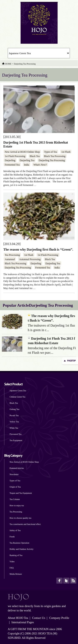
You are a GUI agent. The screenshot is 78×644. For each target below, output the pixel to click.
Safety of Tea (15, 530)
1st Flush (66, 152)
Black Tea (35, 156)
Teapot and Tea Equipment (21, 493)
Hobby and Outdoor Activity (22, 549)
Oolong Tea (14, 409)
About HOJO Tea (18, 618)
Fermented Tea (12, 165)
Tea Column (15, 499)
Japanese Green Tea (18, 391)
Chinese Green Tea (17, 397)
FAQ (12, 568)
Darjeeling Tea (27, 160)
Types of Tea (50, 152)
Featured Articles (17, 468)
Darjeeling (10, 160)
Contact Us (39, 618)
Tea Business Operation (19, 543)
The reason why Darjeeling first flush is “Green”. (38, 249)
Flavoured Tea (15, 434)
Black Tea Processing (55, 156)
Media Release (16, 574)
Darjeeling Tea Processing (52, 160)
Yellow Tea (14, 422)
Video (12, 562)
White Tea (14, 428)
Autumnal (10, 259)
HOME (8, 64)
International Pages (23, 622)
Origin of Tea (15, 487)
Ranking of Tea (16, 555)
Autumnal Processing (30, 259)
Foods (12, 537)
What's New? (40, 165)
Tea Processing (12, 255)
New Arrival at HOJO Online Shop (22, 152)
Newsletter (14, 474)
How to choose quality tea (20, 518)
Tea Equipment (16, 440)
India (27, 165)
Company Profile (59, 618)
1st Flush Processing (15, 156)
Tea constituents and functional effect (25, 524)
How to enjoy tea (17, 506)
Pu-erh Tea (14, 415)
